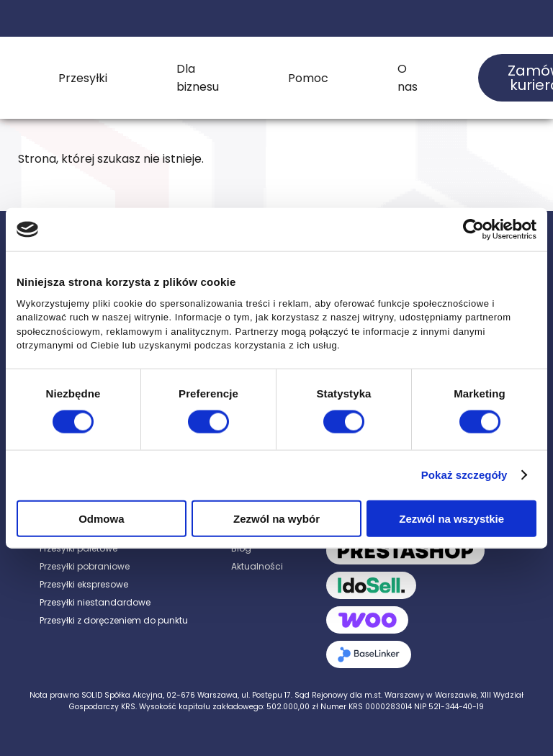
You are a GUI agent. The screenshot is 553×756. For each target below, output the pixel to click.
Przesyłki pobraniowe (85, 566)
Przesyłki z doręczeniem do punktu (114, 620)
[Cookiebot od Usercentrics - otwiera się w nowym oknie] (473, 230)
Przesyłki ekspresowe (84, 584)
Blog (241, 548)
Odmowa (101, 518)
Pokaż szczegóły (464, 475)
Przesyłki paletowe (78, 548)
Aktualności (257, 566)
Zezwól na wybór (276, 518)
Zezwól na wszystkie (451, 518)
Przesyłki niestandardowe (95, 602)
